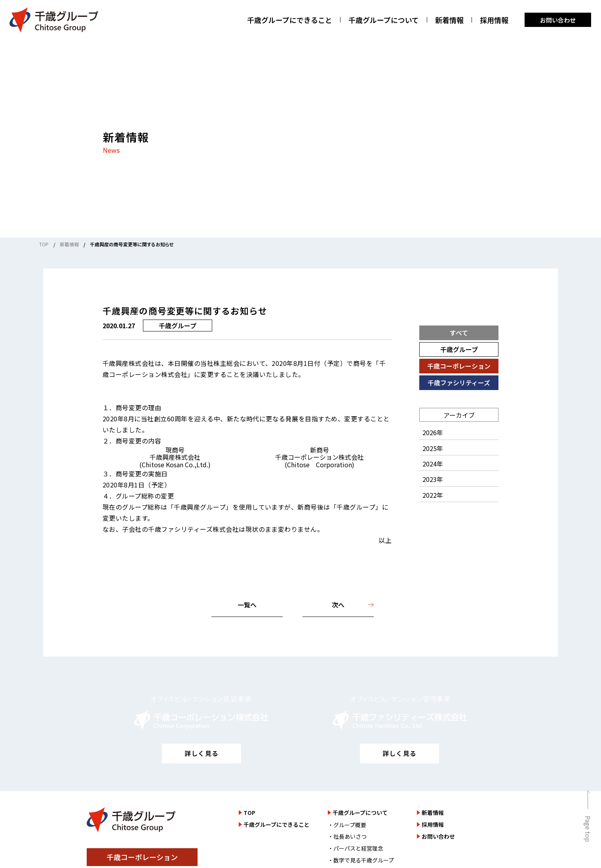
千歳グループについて (384, 20)
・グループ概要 (347, 825)
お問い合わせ (558, 20)
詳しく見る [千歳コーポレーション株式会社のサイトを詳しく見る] (202, 753)
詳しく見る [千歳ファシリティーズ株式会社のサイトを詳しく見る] (399, 753)
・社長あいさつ (347, 836)
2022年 (433, 495)
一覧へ (247, 605)
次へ (338, 605)
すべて (459, 333)
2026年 (433, 432)
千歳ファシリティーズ (459, 383)
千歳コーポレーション (459, 366)
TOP (44, 244)
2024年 (433, 464)
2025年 (433, 448)
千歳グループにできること (290, 20)
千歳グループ (459, 349)
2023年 (433, 479)
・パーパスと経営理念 (356, 848)
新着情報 (449, 20)
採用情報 (494, 20)
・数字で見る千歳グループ (361, 860)
